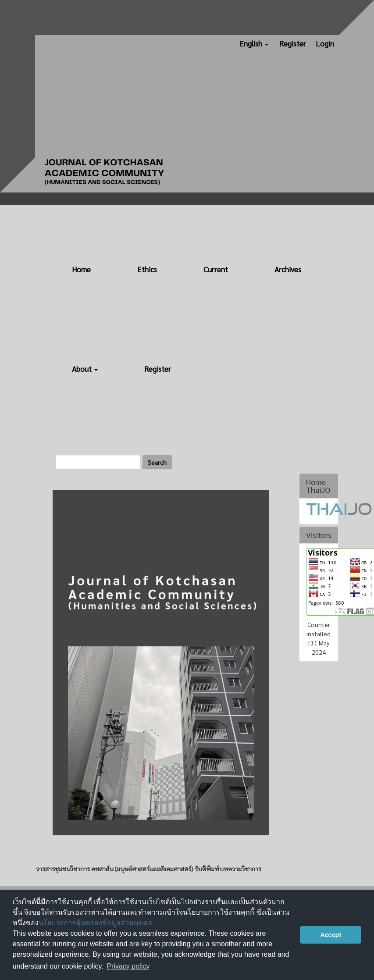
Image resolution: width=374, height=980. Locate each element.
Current (216, 269)
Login (325, 43)
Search (157, 462)
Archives (288, 269)
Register (293, 43)
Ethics (147, 269)
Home (81, 269)
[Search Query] (98, 462)
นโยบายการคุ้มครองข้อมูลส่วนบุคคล (95, 923)
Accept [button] (331, 935)
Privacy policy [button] (128, 966)
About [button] (85, 369)
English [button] (254, 43)
